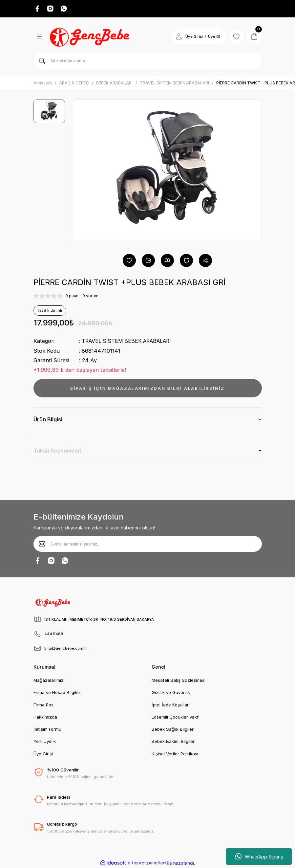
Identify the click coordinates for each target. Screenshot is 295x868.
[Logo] (91, 37)
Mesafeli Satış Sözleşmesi (179, 680)
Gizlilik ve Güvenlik (171, 693)
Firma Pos (43, 705)
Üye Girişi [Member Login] (192, 37)
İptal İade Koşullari (171, 705)
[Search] (148, 61)
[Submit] (42, 544)
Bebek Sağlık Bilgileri (173, 729)
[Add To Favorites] (129, 261)
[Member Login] (177, 37)
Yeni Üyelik (45, 742)
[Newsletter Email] (148, 544)
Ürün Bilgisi (48, 420)
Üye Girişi (43, 754)
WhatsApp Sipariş (259, 857)
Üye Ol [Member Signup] (212, 37)
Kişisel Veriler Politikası (175, 754)
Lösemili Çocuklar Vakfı (176, 717)
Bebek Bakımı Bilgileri (174, 742)
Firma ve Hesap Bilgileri (57, 693)
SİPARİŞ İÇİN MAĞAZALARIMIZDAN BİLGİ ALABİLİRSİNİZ (147, 388)
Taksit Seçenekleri (57, 451)
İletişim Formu (47, 729)
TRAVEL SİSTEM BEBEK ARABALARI (129, 341)
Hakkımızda (45, 717)
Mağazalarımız (49, 680)
